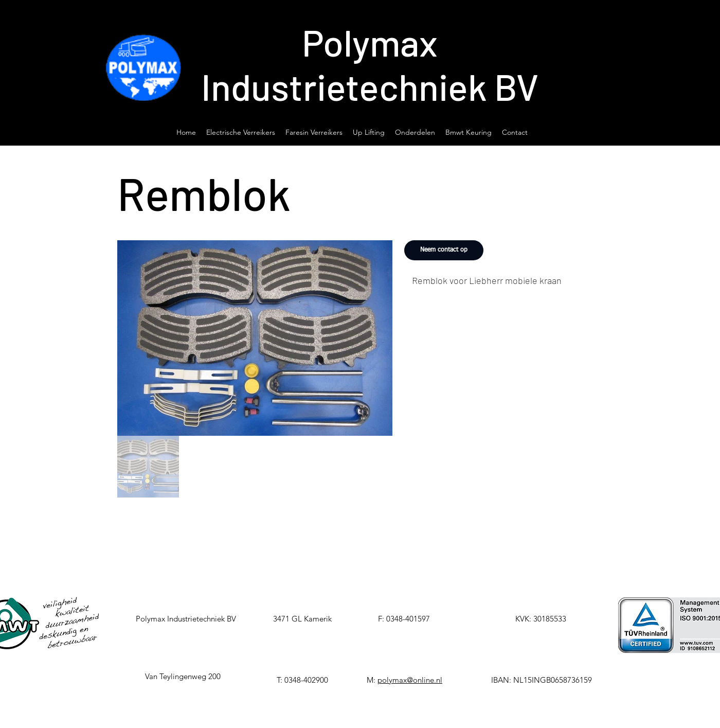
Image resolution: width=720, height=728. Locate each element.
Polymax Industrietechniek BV (370, 64)
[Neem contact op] (444, 250)
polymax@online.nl (410, 680)
